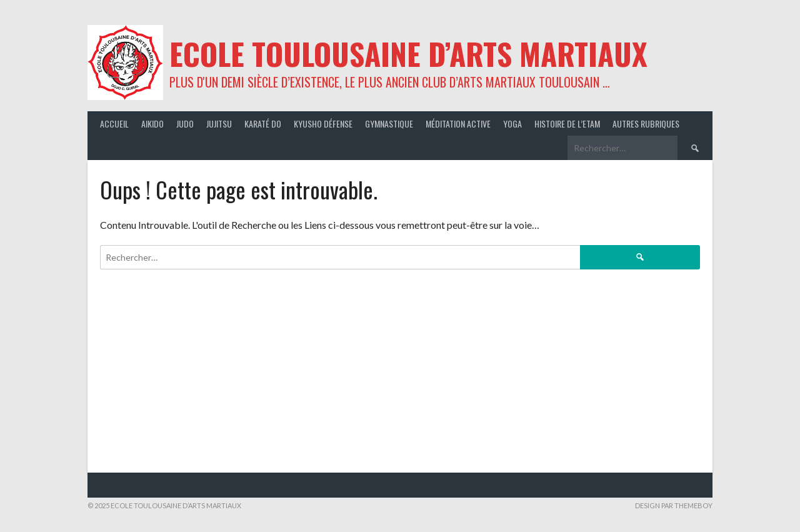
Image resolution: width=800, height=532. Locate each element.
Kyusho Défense (323, 123)
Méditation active (458, 123)
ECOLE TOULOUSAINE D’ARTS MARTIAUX (408, 53)
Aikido (152, 123)
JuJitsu (219, 123)
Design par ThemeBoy (674, 505)
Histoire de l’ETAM (567, 123)
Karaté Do (263, 123)
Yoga (512, 123)
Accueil (114, 123)
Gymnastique (389, 123)
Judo (185, 123)
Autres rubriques (646, 123)
